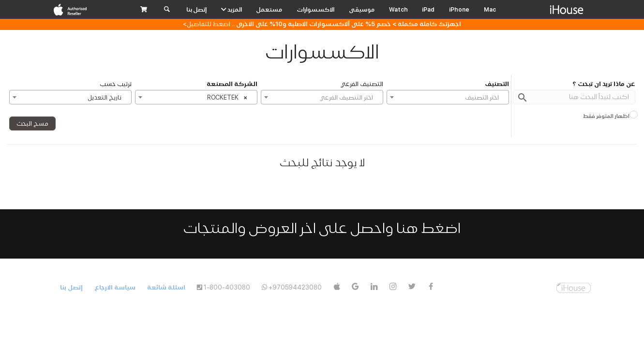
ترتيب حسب (116, 84)
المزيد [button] (232, 9)
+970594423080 (295, 287)
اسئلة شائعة (166, 287)
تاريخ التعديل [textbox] (105, 97)
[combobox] (448, 97)
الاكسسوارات (315, 9)
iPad (428, 9)
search (523, 98)
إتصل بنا (196, 9)
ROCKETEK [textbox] (227, 96)
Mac (490, 9)
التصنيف (497, 84)
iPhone (459, 9)
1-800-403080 (227, 287)
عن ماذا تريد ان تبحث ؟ (604, 84)
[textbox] (448, 98)
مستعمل (269, 9)
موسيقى (362, 9)
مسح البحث (32, 123)
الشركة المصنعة (232, 84)
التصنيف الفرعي (362, 84)
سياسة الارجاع (115, 287)
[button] (144, 10)
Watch (398, 9)
